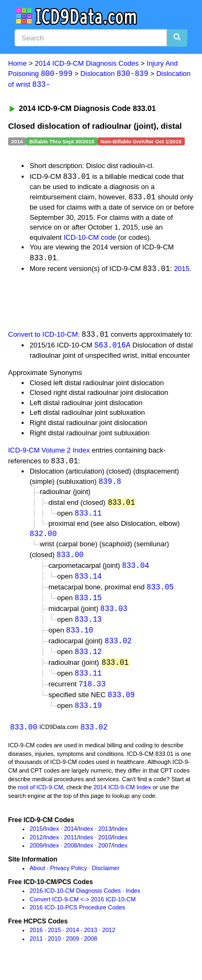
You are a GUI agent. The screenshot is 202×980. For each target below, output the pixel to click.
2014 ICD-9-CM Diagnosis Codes (87, 63)
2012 (36, 846)
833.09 (121, 703)
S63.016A (112, 347)
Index (52, 837)
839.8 (110, 484)
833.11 (88, 516)
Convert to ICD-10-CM (43, 336)
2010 (105, 846)
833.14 (88, 581)
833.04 (136, 570)
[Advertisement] (86, 302)
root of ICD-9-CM (40, 796)
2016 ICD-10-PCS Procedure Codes (77, 916)
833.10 (80, 636)
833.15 (88, 603)
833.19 (88, 714)
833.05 (160, 592)
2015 (182, 271)
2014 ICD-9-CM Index (122, 796)
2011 (71, 846)
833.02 (118, 647)
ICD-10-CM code (90, 238)
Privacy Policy (68, 877)
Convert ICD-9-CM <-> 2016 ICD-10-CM (83, 908)
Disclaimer (106, 877)
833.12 (88, 658)
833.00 (70, 558)
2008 (71, 854)
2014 (71, 837)
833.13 (88, 625)
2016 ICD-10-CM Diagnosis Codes (75, 899)
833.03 (114, 614)
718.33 (92, 691)
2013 (105, 837)
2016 (36, 939)
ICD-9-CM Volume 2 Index (49, 453)
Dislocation (114, 74)
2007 (105, 854)
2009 (36, 854)
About (37, 877)
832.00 (43, 537)
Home (18, 63)
